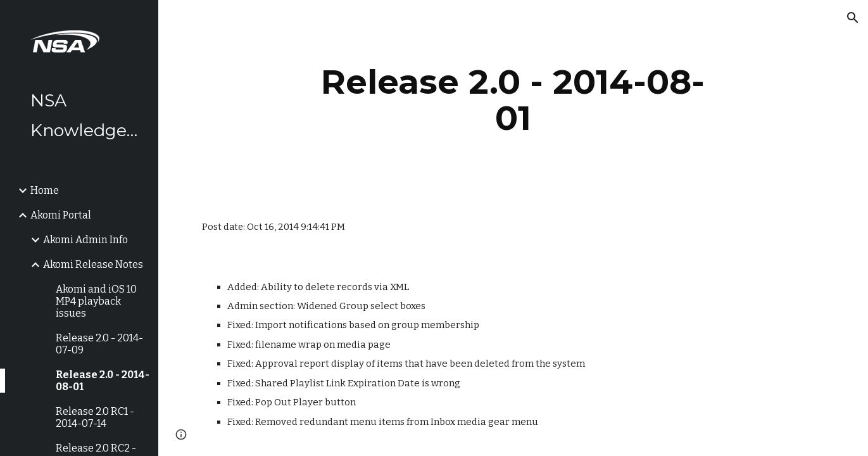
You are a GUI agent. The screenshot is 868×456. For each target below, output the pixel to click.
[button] (853, 18)
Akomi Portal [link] (61, 215)
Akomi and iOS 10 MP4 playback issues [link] (96, 301)
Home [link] (45, 190)
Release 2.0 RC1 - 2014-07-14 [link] (95, 417)
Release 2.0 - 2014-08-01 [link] (103, 381)
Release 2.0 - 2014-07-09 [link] (99, 344)
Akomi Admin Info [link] (85, 240)
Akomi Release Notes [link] (93, 264)
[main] (513, 100)
